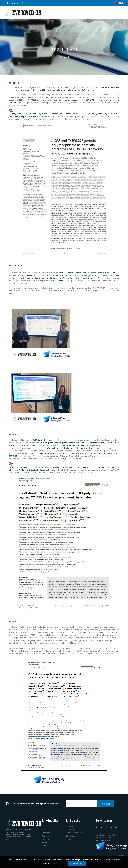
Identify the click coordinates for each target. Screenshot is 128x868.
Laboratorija (47, 833)
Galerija (45, 846)
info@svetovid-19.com (18, 3)
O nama (45, 826)
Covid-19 (70, 829)
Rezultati (46, 842)
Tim (44, 829)
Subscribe (106, 804)
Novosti (45, 839)
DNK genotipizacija (74, 833)
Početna (64, 57)
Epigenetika (71, 836)
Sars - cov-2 (71, 826)
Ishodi (69, 839)
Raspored (46, 836)
